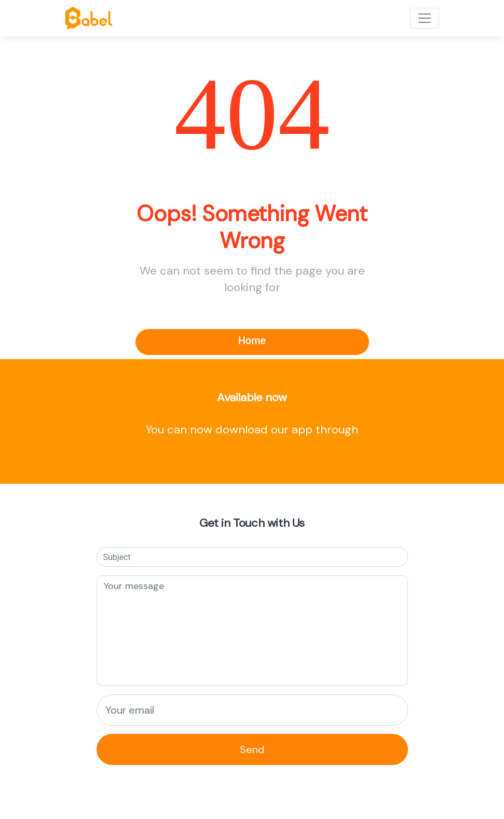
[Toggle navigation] (425, 18)
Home (252, 340)
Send (252, 749)
